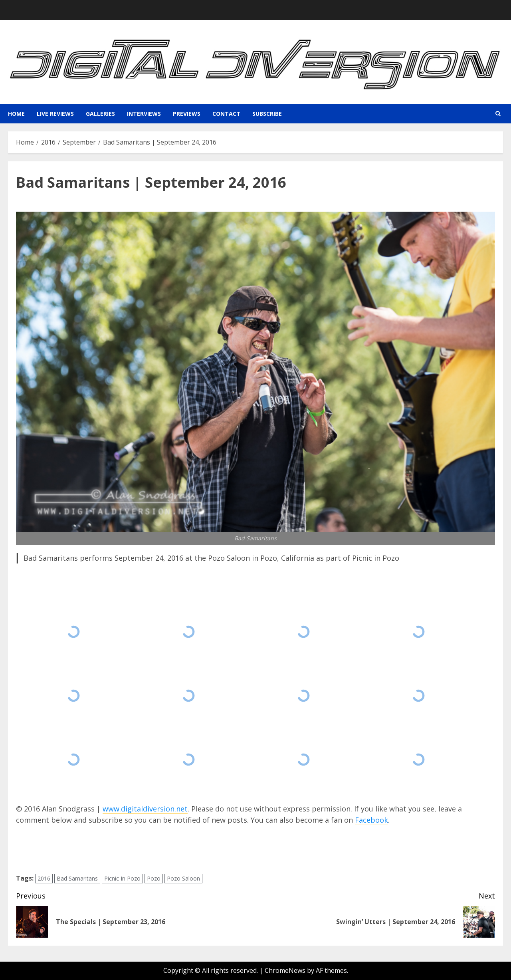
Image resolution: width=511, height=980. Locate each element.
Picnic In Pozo (122, 878)
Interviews (144, 114)
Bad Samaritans (77, 878)
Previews (187, 114)
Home (16, 114)
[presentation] (77, 849)
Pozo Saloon (183, 878)
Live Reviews (55, 114)
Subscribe (267, 114)
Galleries (100, 114)
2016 (44, 878)
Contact (226, 114)
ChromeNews (285, 970)
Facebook (371, 820)
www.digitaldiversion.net (145, 809)
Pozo (154, 878)
